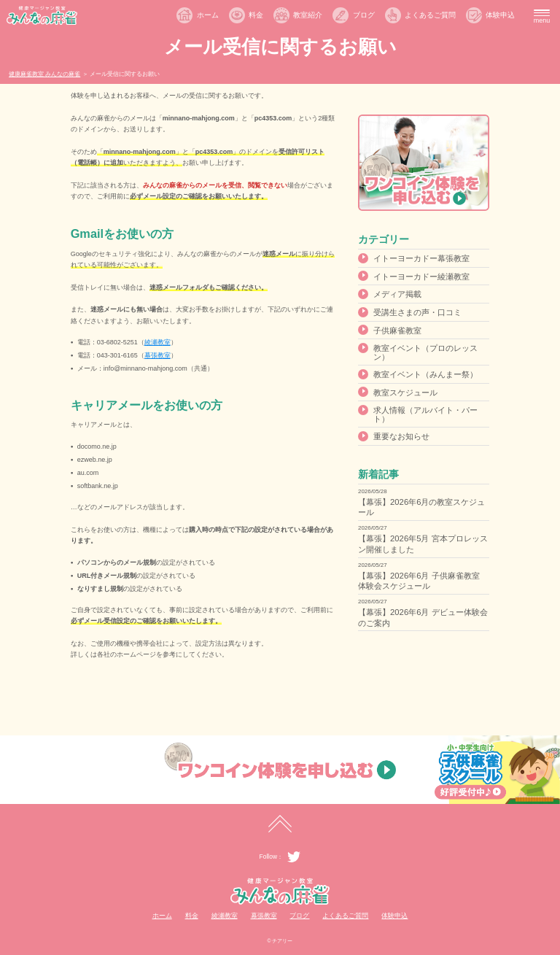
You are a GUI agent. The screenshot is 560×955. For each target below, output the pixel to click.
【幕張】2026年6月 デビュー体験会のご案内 (423, 618)
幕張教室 (157, 355)
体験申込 (500, 15)
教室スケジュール (405, 393)
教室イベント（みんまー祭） (425, 374)
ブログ (364, 15)
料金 (256, 15)
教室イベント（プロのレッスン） (425, 352)
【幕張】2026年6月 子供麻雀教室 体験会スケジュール (419, 581)
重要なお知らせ (401, 436)
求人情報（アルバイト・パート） (425, 414)
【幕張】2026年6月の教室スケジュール (421, 507)
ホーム (208, 15)
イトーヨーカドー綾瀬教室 (421, 277)
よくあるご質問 (430, 15)
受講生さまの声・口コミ (417, 312)
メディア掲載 (397, 294)
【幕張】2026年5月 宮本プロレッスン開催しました (423, 544)
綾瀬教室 (157, 342)
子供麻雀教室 (397, 330)
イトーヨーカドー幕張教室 (421, 258)
